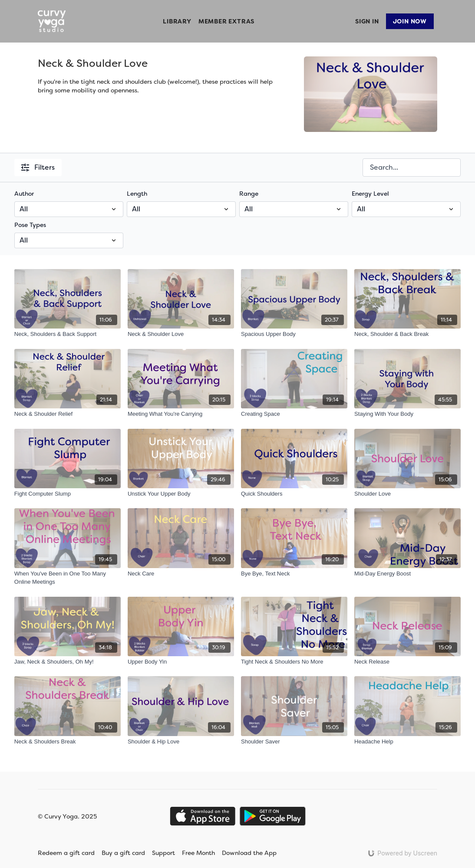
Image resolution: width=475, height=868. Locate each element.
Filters (38, 167)
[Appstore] (203, 816)
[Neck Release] (407, 662)
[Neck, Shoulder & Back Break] (407, 334)
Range (249, 194)
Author (24, 194)
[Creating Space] (294, 414)
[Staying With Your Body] (407, 414)
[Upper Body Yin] (181, 662)
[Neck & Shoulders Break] (68, 742)
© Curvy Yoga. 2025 (67, 816)
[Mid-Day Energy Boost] (407, 574)
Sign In (367, 21)
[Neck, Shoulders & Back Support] (68, 334)
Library (177, 21)
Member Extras (226, 21)
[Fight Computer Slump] (68, 494)
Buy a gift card (123, 853)
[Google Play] (273, 816)
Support (163, 853)
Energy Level (370, 194)
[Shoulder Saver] (294, 742)
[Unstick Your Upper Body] (181, 494)
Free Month (198, 853)
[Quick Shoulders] (294, 494)
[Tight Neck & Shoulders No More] (294, 662)
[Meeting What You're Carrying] (181, 414)
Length (137, 194)
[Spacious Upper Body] (294, 334)
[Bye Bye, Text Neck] (294, 574)
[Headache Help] (407, 742)
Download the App (255, 853)
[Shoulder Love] (407, 494)
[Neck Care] (181, 574)
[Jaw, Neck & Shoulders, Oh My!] (68, 662)
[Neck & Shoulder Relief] (68, 414)
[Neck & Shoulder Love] (181, 334)
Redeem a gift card (66, 853)
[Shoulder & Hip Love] (181, 742)
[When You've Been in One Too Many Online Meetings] (68, 578)
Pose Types (30, 225)
